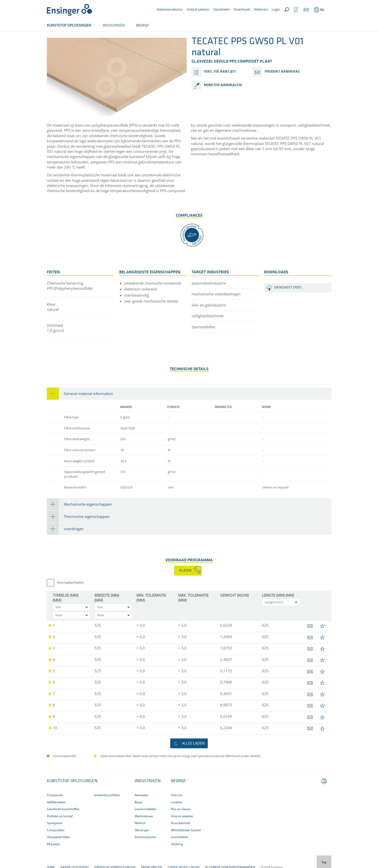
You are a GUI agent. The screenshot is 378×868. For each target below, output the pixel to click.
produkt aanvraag (282, 88)
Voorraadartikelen (70, 599)
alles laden (193, 759)
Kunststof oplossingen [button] (72, 797)
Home (51, 41)
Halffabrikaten (73, 41)
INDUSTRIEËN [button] (114, 25)
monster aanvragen (223, 101)
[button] (189, 410)
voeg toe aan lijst (220, 88)
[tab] (189, 410)
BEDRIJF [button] (142, 25)
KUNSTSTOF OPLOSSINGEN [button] (69, 25)
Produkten (100, 41)
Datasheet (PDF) (288, 304)
